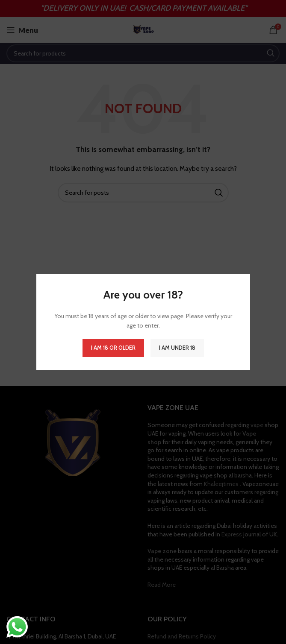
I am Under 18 (177, 348)
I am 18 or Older (113, 348)
